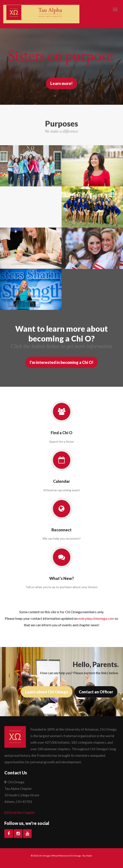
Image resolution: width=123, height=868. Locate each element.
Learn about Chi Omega (47, 692)
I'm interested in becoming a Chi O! (62, 362)
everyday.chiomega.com (96, 618)
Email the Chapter (20, 812)
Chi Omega (44, 856)
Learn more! (61, 83)
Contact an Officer (96, 692)
